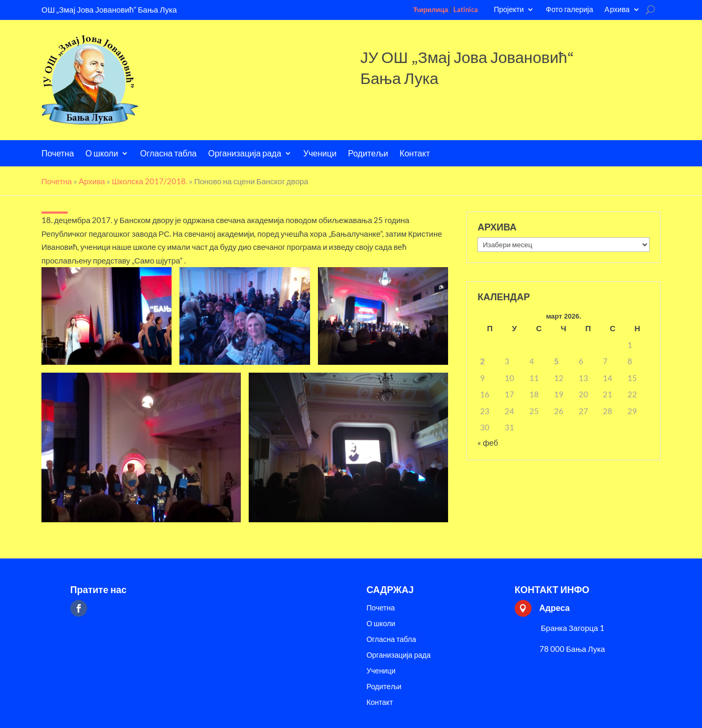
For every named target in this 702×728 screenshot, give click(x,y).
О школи (102, 154)
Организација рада (245, 154)
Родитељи (368, 154)
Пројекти (509, 10)
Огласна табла (168, 154)
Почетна (58, 154)
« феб (488, 442)
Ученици (320, 154)
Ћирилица (430, 9)
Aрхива (617, 10)
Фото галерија (569, 10)
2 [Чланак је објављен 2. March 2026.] (482, 361)
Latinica (466, 9)
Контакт (415, 154)
